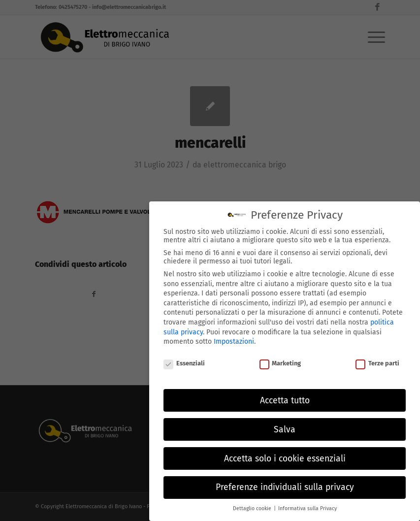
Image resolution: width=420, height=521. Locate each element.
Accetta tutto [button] (285, 398)
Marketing (280, 361)
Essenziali (184, 361)
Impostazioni (234, 339)
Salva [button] (285, 427)
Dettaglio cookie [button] (253, 506)
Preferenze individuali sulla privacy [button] (285, 485)
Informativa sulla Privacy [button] (307, 506)
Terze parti (377, 361)
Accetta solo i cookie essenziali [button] (285, 456)
